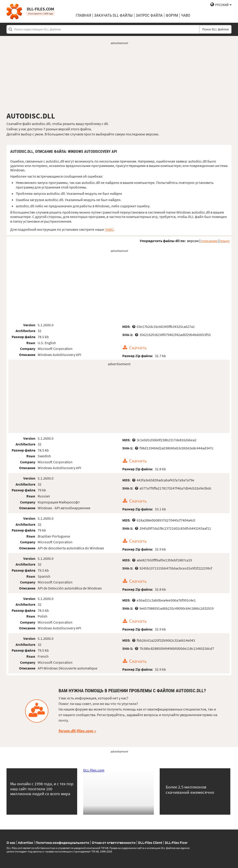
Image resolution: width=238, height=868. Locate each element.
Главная (84, 15)
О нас (11, 842)
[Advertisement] (119, 78)
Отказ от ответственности (114, 842)
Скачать (138, 348)
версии (193, 241)
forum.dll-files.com (76, 731)
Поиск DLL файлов (215, 29)
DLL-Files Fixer (176, 842)
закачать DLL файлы (113, 15)
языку (225, 241)
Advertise (25, 842)
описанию (209, 241)
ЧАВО (109, 229)
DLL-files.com (94, 770)
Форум (172, 15)
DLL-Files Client (150, 842)
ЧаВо (186, 15)
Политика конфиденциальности (62, 842)
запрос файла (149, 15)
